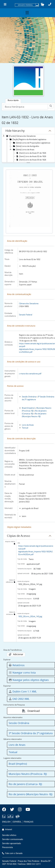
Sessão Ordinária (29, 397)
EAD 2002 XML (19, 699)
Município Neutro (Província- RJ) (28, 774)
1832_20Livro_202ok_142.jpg (30, 616)
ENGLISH (6, 822)
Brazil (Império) (28, 408)
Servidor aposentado (12, 843)
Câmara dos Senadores (29, 303)
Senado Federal (26, 315)
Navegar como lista (22, 673)
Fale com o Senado (12, 853)
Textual (25, 428)
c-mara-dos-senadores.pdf (30, 374)
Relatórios (17, 665)
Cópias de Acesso (18, 536)
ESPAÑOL (17, 822)
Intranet (7, 829)
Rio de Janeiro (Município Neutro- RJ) (30, 794)
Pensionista (7, 847)
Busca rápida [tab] (13, 100)
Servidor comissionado (13, 839)
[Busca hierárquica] (25, 107)
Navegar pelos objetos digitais (29, 680)
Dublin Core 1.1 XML (23, 691)
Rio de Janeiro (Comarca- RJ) (25, 784)
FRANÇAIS (29, 822)
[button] (42, 4)
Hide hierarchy (15, 131)
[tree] (28, 148)
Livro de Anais (28, 425)
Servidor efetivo (9, 835)
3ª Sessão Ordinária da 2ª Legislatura (31, 733)
